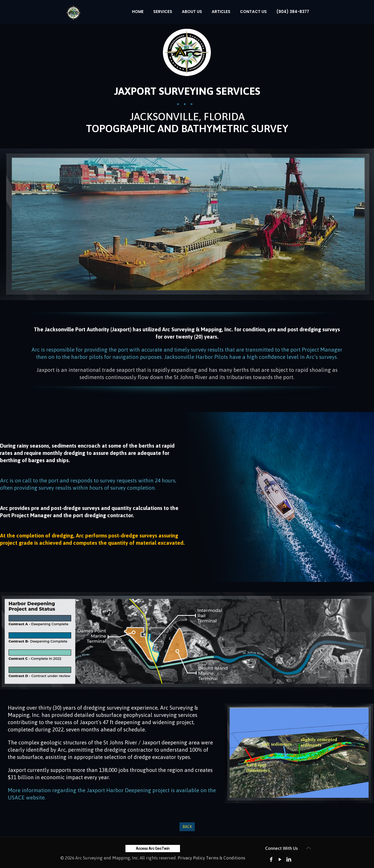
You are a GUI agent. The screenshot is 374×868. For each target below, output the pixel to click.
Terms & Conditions (226, 858)
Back (187, 827)
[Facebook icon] (271, 859)
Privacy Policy (191, 858)
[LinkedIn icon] (289, 859)
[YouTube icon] (280, 859)
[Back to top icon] (308, 848)
